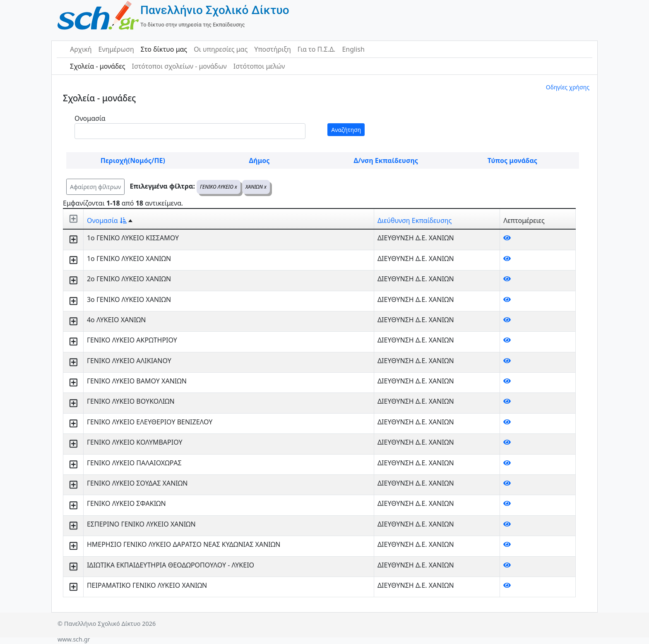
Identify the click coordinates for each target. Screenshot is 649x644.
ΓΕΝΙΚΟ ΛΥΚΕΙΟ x (219, 187)
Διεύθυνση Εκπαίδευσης (415, 220)
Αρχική (81, 49)
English (353, 49)
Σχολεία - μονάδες (97, 66)
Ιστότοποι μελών (259, 66)
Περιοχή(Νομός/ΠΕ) (133, 160)
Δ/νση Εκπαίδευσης (386, 160)
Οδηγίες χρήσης (568, 87)
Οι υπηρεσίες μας (221, 49)
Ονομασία (90, 118)
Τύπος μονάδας (512, 160)
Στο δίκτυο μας (164, 49)
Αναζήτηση (346, 130)
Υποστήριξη (273, 49)
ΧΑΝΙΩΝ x (256, 187)
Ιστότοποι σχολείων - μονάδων (179, 66)
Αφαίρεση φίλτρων (95, 187)
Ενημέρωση (116, 49)
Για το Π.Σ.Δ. (317, 49)
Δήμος (260, 160)
